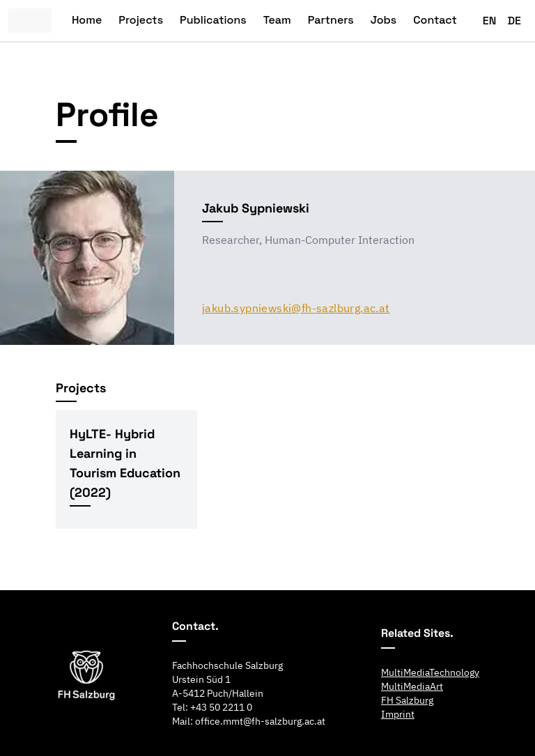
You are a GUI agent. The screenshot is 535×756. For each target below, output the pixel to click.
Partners (331, 20)
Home (87, 20)
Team (277, 20)
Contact (435, 20)
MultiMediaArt (412, 686)
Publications (213, 20)
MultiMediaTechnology (430, 672)
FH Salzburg (407, 700)
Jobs (384, 20)
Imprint (398, 714)
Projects (141, 20)
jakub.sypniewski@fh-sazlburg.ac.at (296, 308)
